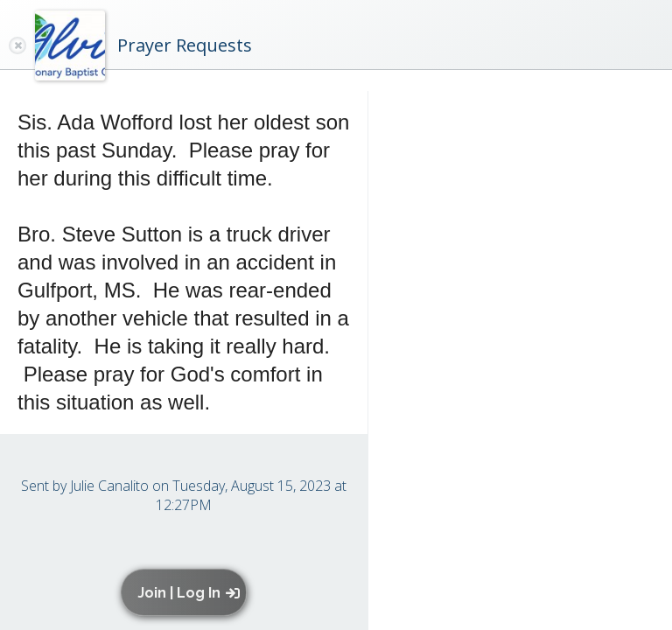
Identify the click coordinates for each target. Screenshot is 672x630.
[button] (188, 592)
